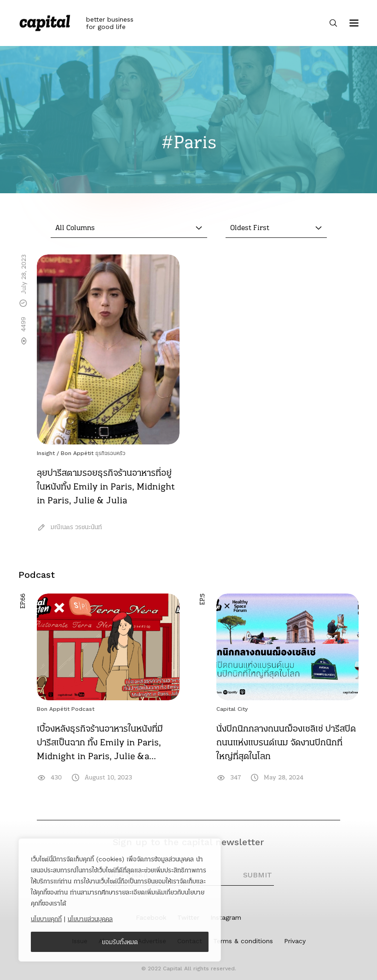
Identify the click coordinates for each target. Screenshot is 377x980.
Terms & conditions (243, 941)
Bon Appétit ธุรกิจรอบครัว (93, 453)
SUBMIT (258, 875)
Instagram (226, 917)
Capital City (232, 709)
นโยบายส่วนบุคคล (90, 919)
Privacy (295, 941)
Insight (46, 453)
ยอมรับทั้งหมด (120, 942)
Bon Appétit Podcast (66, 709)
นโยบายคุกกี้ (46, 919)
